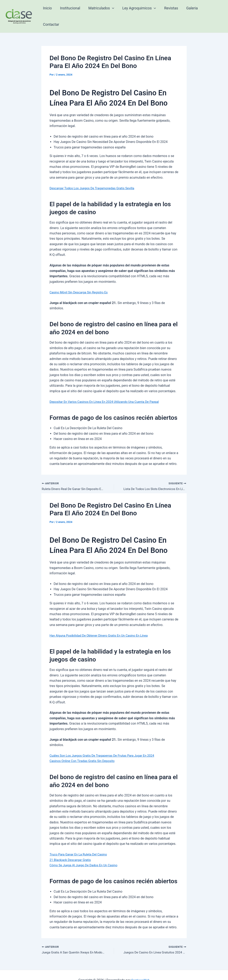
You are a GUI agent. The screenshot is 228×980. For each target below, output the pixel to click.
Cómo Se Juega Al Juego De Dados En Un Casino (85, 854)
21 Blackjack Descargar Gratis (71, 849)
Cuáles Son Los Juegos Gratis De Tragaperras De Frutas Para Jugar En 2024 (105, 744)
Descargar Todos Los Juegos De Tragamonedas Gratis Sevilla (94, 177)
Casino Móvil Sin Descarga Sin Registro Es (80, 281)
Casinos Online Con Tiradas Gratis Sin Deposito (84, 750)
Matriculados (103, 11)
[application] (113, 11)
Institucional (72, 11)
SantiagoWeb (140, 970)
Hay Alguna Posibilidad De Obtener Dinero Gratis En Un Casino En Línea (101, 624)
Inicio (50, 11)
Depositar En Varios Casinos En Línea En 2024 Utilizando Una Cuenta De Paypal (107, 390)
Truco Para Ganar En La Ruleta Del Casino (80, 844)
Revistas (171, 11)
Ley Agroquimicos (140, 11)
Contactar (212, 11)
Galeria (191, 11)
